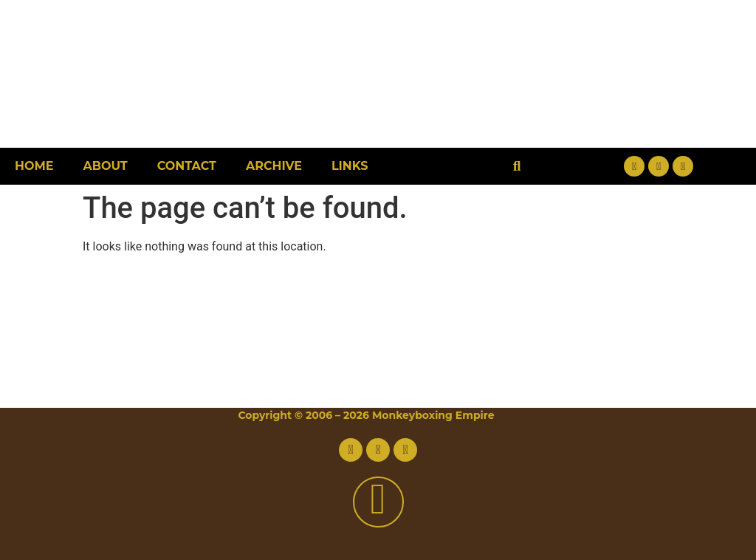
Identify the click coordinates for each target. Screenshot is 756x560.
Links (350, 166)
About (105, 166)
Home (34, 166)
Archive (274, 166)
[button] (517, 167)
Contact (187, 166)
